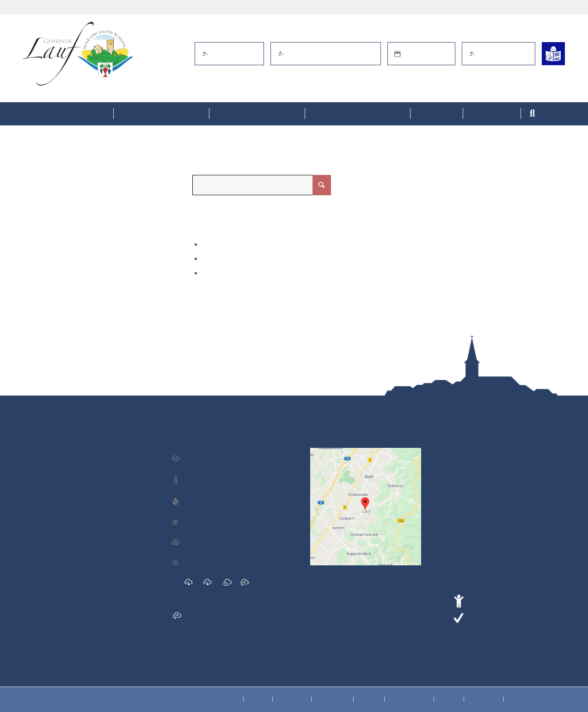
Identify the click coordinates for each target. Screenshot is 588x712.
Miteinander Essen (53, 545)
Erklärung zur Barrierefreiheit (517, 599)
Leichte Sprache (495, 617)
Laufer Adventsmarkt (56, 455)
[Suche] (559, 114)
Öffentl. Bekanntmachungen (326, 54)
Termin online (421, 54)
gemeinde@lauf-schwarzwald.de (518, 506)
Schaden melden (499, 54)
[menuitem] (68, 114)
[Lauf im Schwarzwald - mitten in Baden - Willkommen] (78, 54)
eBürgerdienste (229, 54)
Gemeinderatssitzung (57, 515)
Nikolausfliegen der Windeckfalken (75, 575)
